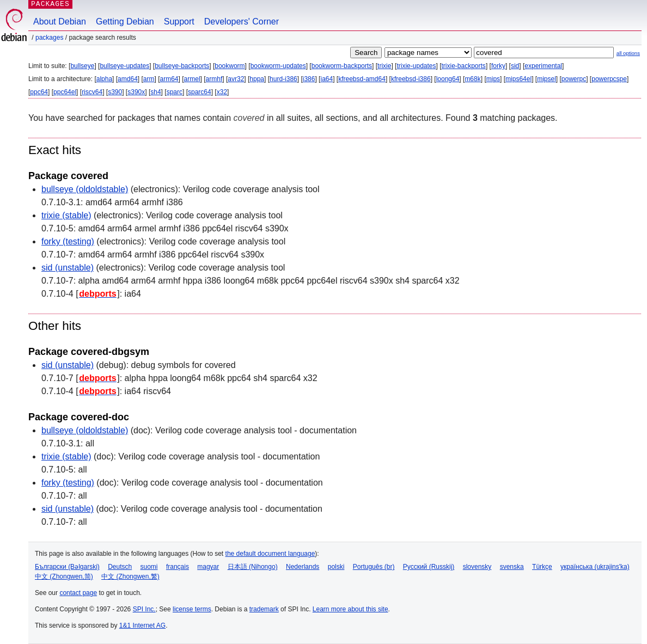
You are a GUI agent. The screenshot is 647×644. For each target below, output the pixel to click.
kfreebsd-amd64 (362, 79)
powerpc (574, 79)
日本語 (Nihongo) (253, 567)
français (178, 567)
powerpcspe (609, 79)
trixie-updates (416, 66)
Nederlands (303, 567)
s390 (115, 92)
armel (192, 79)
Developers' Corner (242, 22)
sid (515, 66)
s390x (136, 92)
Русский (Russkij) (429, 567)
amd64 (128, 79)
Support (179, 22)
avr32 (236, 79)
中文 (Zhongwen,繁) (130, 576)
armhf (214, 79)
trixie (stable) (66, 215)
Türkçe (542, 567)
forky (498, 66)
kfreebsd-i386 (411, 79)
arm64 (169, 79)
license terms (192, 609)
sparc (175, 92)
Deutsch (120, 567)
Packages (49, 38)
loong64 (448, 79)
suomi (149, 567)
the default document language (270, 554)
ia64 (326, 79)
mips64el (518, 79)
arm (149, 79)
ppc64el (65, 92)
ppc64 (39, 92)
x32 (222, 92)
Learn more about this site (350, 609)
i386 (309, 79)
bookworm (230, 66)
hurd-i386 (283, 79)
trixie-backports (464, 66)
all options (628, 53)
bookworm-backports (342, 66)
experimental (543, 66)
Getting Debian (125, 22)
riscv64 (92, 92)
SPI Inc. (144, 609)
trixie (384, 66)
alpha (104, 79)
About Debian (60, 22)
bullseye (82, 66)
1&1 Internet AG (142, 625)
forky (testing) (68, 241)
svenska (512, 567)
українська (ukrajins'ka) (595, 567)
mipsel (547, 79)
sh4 (155, 92)
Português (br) (374, 567)
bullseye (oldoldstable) (85, 189)
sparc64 (200, 92)
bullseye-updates (124, 66)
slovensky (477, 567)
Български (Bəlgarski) (67, 567)
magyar (208, 567)
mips (493, 79)
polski (336, 567)
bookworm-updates (278, 66)
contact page (78, 593)
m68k (472, 79)
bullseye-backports (182, 66)
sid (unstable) (68, 268)
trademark (264, 609)
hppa (257, 79)
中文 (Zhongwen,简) (64, 576)
